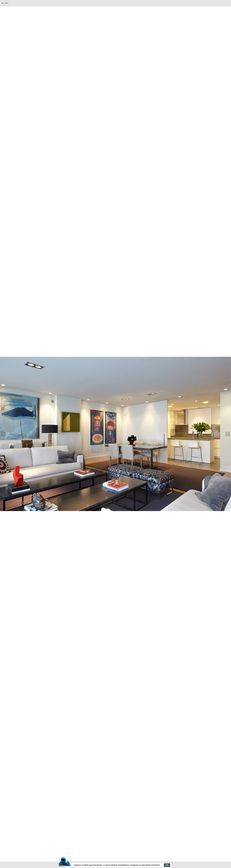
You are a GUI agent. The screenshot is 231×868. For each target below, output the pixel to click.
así (104, 865)
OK (167, 865)
